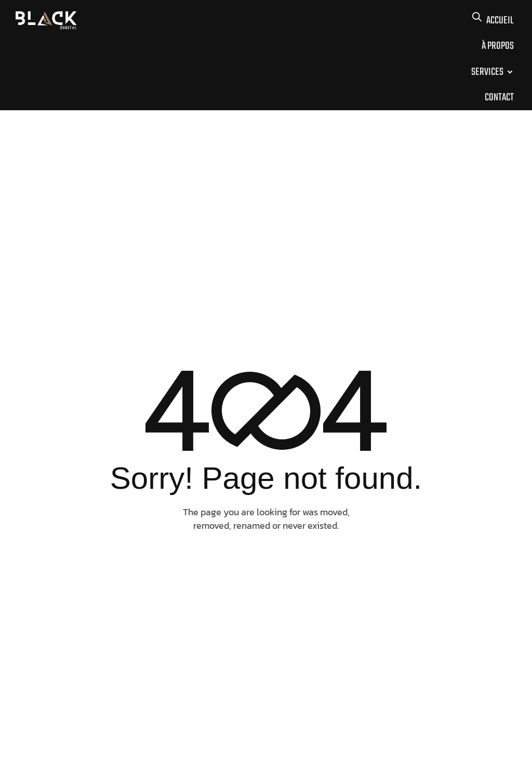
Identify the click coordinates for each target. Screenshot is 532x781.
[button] (477, 16)
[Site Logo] (46, 19)
